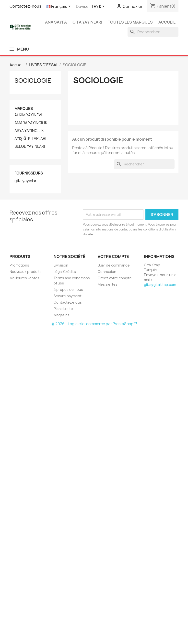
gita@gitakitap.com (160, 285)
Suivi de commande (114, 265)
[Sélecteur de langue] (59, 7)
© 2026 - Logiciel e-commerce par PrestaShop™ (94, 324)
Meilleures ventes (24, 278)
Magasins (62, 315)
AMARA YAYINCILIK (31, 123)
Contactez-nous (25, 6)
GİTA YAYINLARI (87, 22)
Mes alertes (108, 284)
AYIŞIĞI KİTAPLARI (30, 139)
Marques (24, 109)
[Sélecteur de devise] (99, 7)
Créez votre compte (115, 278)
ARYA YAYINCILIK (29, 131)
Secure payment (68, 296)
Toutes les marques (130, 22)
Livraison (61, 265)
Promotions (19, 265)
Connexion (107, 272)
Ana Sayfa (56, 22)
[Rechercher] (153, 32)
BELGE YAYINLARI (30, 147)
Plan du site (63, 309)
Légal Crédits (65, 272)
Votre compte (113, 256)
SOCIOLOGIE (33, 80)
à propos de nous (68, 289)
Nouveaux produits (26, 272)
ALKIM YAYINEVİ (28, 115)
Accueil (167, 22)
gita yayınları (26, 181)
